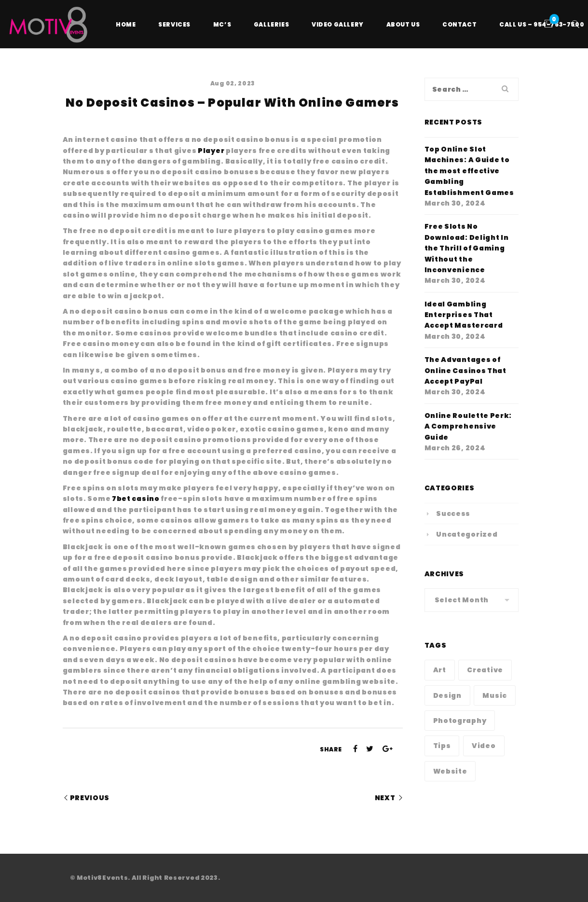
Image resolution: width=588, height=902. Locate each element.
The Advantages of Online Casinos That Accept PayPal (465, 370)
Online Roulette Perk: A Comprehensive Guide (468, 426)
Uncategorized (467, 534)
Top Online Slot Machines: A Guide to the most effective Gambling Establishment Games (469, 171)
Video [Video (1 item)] (484, 746)
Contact (459, 24)
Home (126, 24)
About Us (403, 24)
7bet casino (136, 499)
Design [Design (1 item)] (447, 695)
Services (174, 24)
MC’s (222, 24)
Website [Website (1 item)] (450, 771)
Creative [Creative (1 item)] (485, 670)
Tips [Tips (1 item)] (442, 746)
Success (453, 513)
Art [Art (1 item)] (440, 670)
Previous (90, 798)
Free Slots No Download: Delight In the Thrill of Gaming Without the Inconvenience (467, 248)
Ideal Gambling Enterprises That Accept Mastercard (464, 315)
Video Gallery (338, 24)
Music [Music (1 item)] (495, 695)
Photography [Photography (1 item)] (460, 721)
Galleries (271, 24)
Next (385, 798)
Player (211, 151)
